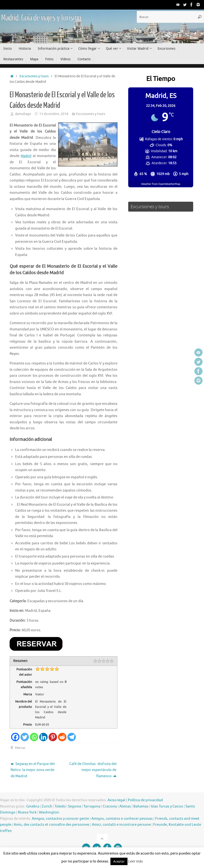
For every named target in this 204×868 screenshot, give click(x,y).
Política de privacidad (145, 800)
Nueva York (27, 812)
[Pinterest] (53, 737)
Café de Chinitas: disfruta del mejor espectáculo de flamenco (93, 770)
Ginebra (33, 806)
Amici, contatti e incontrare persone (121, 825)
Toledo (60, 806)
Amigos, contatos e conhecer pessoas (122, 819)
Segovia (75, 806)
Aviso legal (116, 800)
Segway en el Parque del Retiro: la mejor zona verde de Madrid (33, 770)
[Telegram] (72, 737)
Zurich (47, 806)
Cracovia (110, 806)
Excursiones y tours (34, 76)
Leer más (136, 861)
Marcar (20, 748)
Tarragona (92, 806)
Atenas (125, 806)
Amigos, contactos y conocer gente (60, 819)
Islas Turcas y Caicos (167, 806)
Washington (49, 812)
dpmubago (23, 114)
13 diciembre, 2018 (54, 114)
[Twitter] (25, 737)
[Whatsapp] (34, 737)
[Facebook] (15, 737)
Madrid (26, 156)
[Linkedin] (43, 737)
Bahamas (141, 806)
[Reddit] (62, 737)
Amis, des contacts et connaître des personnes (52, 825)
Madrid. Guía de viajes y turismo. (42, 18)
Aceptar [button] (119, 861)
